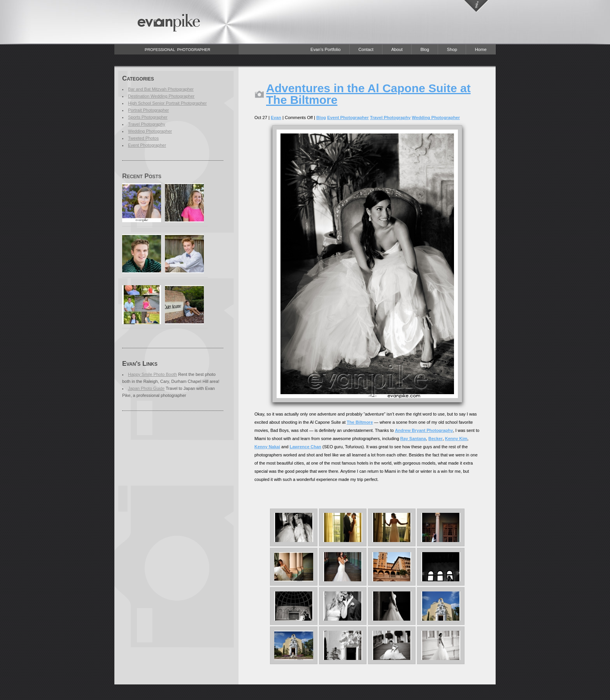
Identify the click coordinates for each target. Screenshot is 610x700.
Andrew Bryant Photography (424, 430)
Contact (366, 49)
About (397, 49)
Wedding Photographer (150, 131)
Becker (436, 439)
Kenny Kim (456, 439)
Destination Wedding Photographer (161, 96)
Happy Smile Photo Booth (152, 374)
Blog (425, 49)
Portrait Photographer (148, 110)
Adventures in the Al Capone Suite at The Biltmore (368, 94)
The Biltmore (360, 422)
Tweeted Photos (143, 138)
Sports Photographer (148, 117)
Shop (452, 49)
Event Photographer (147, 145)
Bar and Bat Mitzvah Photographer (161, 89)
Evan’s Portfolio (326, 49)
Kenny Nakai (267, 447)
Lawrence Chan (306, 447)
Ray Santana (413, 439)
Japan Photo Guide (146, 388)
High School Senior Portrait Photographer (167, 103)
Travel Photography (147, 124)
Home (481, 49)
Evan (276, 118)
